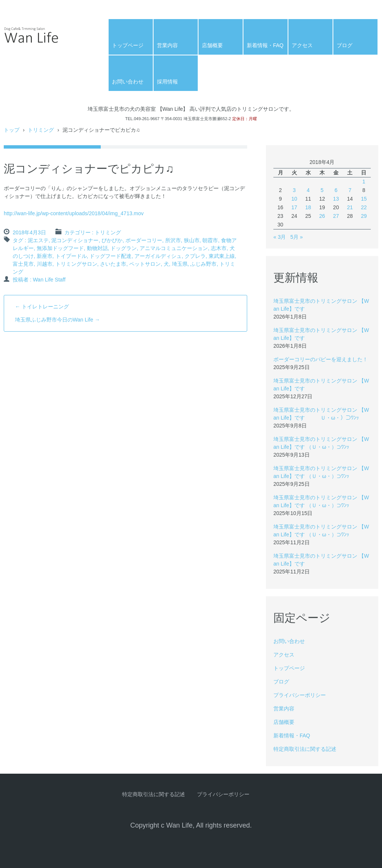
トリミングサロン (76, 264)
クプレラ (195, 256)
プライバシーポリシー (300, 695)
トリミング (108, 232)
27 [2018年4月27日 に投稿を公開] (336, 216)
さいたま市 (113, 264)
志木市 (219, 248)
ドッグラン (124, 248)
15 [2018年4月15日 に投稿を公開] (364, 199)
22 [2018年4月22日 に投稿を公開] (364, 207)
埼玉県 (180, 264)
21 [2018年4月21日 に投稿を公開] (350, 207)
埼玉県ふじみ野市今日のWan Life (57, 320)
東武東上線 (222, 256)
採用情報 (167, 82)
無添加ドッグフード (60, 248)
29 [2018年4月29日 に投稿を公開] (364, 216)
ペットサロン (145, 264)
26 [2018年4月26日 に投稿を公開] (322, 216)
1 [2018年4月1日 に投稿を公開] (364, 182)
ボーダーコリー (144, 240)
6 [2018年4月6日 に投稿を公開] (336, 190)
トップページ (128, 45)
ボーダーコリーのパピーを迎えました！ (321, 359)
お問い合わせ (128, 82)
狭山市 (192, 240)
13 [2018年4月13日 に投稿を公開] (336, 199)
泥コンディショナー (75, 240)
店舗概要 (212, 45)
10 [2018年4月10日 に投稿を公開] (294, 199)
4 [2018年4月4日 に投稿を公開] (308, 190)
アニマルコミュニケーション (174, 248)
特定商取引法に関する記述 (305, 749)
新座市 (45, 256)
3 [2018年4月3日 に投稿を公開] (294, 190)
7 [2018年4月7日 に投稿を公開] (350, 190)
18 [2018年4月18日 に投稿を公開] (308, 207)
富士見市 (23, 264)
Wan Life (22, 55)
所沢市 (173, 240)
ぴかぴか (112, 240)
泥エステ (38, 240)
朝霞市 (210, 240)
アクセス (302, 45)
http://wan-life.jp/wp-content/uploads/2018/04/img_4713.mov (74, 213)
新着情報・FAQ (265, 45)
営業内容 (167, 45)
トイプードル (71, 256)
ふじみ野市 (203, 264)
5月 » (296, 237)
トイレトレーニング (42, 307)
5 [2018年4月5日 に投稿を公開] (322, 190)
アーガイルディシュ (158, 256)
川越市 (45, 264)
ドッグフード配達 (110, 256)
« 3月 (280, 237)
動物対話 (97, 248)
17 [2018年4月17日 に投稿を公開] (294, 207)
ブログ (345, 45)
